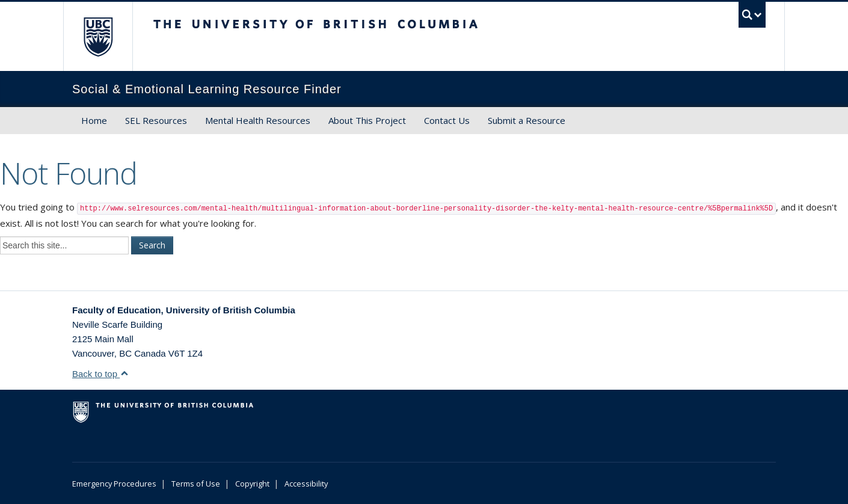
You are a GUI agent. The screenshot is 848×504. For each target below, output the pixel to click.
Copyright (252, 484)
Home (94, 120)
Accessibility (306, 484)
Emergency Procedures (114, 484)
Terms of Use (196, 484)
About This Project (367, 120)
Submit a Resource (527, 120)
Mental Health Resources (258, 120)
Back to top (100, 374)
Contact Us (447, 120)
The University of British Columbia (98, 36)
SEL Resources (156, 120)
